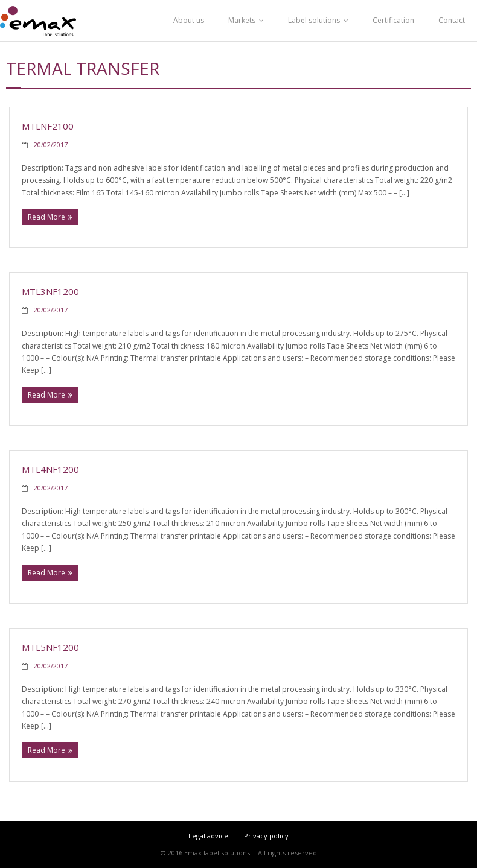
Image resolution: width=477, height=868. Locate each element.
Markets (242, 20)
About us (189, 20)
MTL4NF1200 (50, 469)
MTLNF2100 (48, 126)
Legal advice (208, 836)
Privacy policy (266, 836)
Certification (393, 20)
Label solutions (314, 20)
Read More (46, 217)
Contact (452, 20)
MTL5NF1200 (50, 647)
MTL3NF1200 (50, 291)
